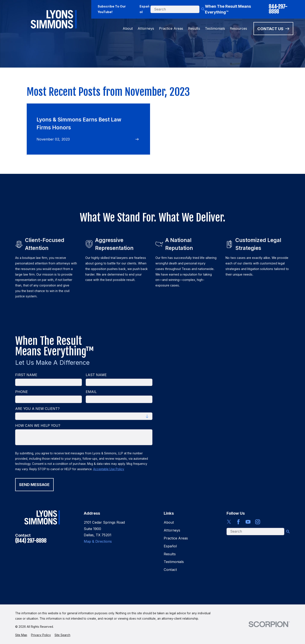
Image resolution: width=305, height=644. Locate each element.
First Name (26, 375)
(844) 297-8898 (31, 541)
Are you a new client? (37, 409)
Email (91, 392)
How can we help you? (38, 426)
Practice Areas (176, 538)
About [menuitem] (128, 28)
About (169, 522)
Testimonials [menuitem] (215, 28)
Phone (21, 392)
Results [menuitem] (194, 28)
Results (170, 554)
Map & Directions (98, 541)
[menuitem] (21, 635)
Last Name (96, 375)
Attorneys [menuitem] (146, 28)
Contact (170, 570)
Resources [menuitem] (238, 28)
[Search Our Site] (203, 9)
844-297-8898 (278, 9)
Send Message (35, 484)
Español (144, 9)
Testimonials (174, 562)
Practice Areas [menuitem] (171, 28)
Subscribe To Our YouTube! (112, 9)
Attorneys (172, 530)
